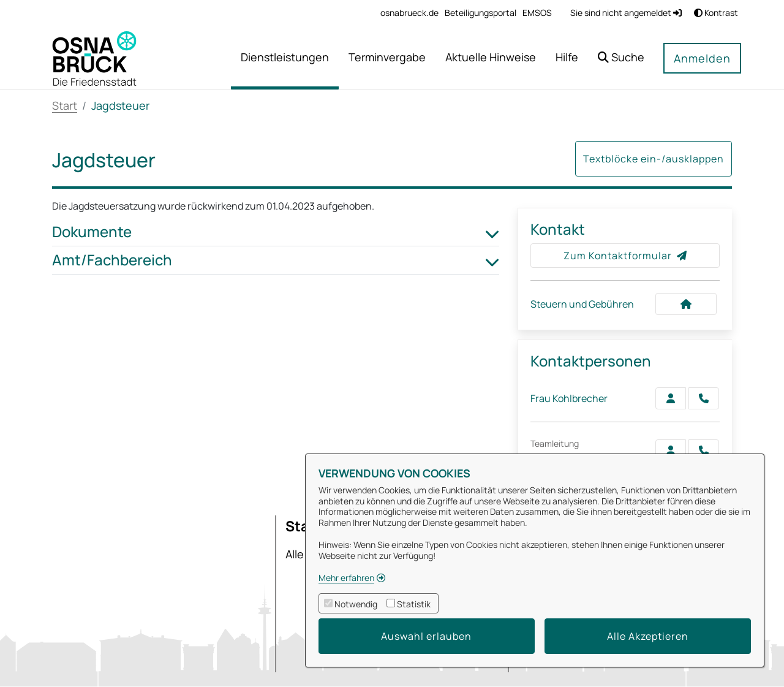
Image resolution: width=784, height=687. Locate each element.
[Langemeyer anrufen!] (704, 450)
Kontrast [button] (716, 13)
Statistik (414, 604)
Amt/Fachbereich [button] (276, 260)
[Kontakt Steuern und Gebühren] (686, 304)
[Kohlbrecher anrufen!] (704, 398)
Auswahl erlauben (426, 636)
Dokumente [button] (276, 232)
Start (65, 105)
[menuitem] (409, 13)
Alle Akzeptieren (648, 636)
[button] (621, 59)
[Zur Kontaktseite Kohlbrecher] (671, 398)
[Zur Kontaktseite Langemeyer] (671, 450)
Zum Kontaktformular (625, 256)
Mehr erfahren (346, 578)
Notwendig (356, 604)
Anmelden (702, 58)
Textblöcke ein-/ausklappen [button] (654, 159)
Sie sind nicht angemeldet (626, 13)
